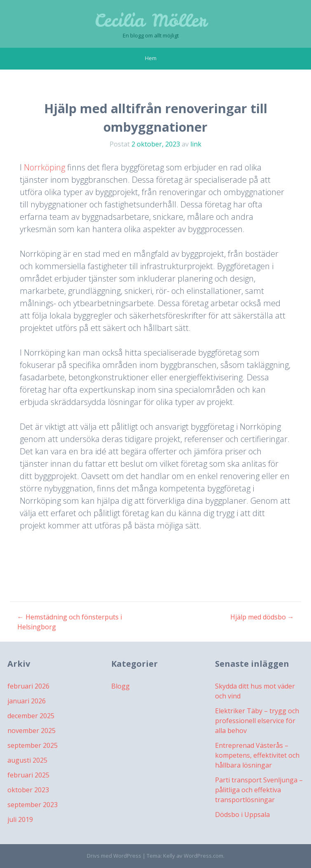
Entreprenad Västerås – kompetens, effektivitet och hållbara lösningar (257, 755)
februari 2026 (28, 686)
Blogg (120, 686)
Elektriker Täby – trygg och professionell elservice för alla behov (257, 721)
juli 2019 (20, 819)
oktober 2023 (28, 790)
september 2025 (33, 745)
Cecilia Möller (151, 21)
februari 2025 (28, 775)
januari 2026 (27, 701)
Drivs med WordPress (114, 856)
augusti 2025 (27, 760)
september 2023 (33, 805)
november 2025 (32, 731)
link (196, 144)
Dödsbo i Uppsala (242, 814)
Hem (151, 58)
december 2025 (31, 716)
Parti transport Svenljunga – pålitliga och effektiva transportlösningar (259, 790)
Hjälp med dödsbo (262, 617)
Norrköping (44, 167)
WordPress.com (203, 856)
